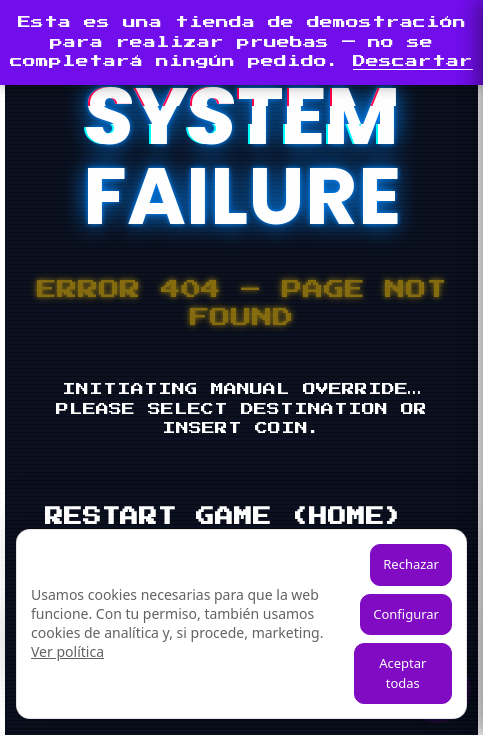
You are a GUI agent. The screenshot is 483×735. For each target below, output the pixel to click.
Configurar (406, 614)
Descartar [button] (413, 61)
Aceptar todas (402, 673)
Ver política (67, 651)
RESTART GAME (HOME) (224, 517)
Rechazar (411, 564)
